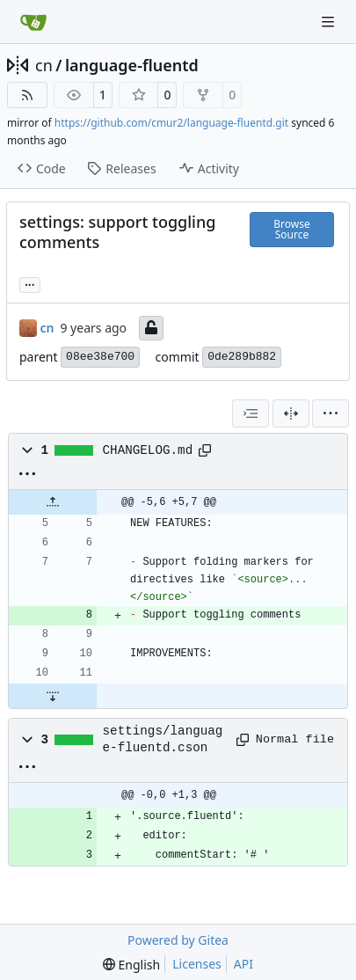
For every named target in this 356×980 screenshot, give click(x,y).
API (243, 964)
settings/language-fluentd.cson (163, 739)
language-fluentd (132, 65)
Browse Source (291, 229)
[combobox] (251, 413)
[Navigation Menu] (330, 22)
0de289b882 (242, 357)
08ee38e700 (100, 357)
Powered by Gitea (178, 940)
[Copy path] (205, 450)
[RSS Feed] (27, 95)
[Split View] (291, 413)
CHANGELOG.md (148, 450)
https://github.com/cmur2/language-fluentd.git (171, 123)
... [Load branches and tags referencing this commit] (30, 283)
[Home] (33, 22)
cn (44, 65)
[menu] (331, 413)
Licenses (197, 964)
